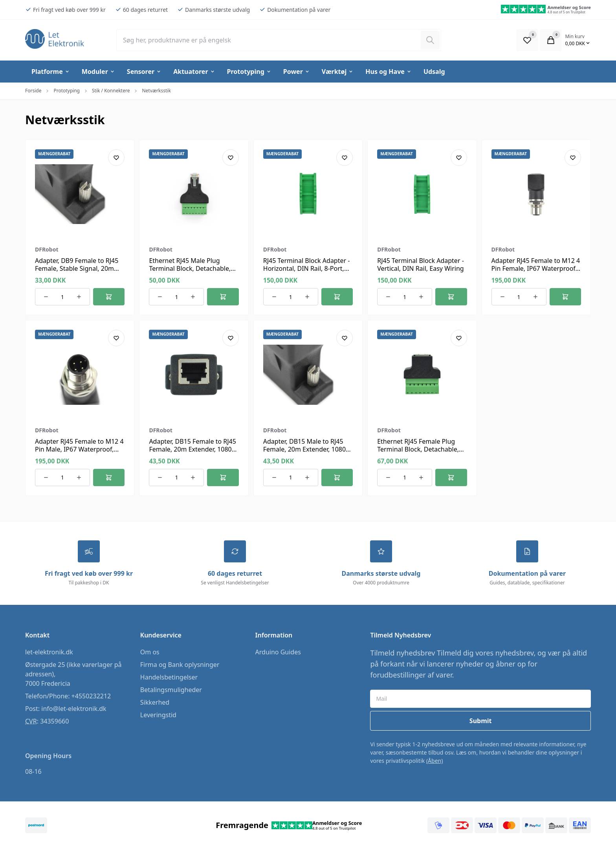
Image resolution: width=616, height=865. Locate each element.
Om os (150, 652)
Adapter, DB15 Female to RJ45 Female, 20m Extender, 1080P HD (192, 449)
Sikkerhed (155, 703)
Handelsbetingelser (169, 678)
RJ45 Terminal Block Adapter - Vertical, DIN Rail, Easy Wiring (421, 264)
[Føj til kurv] (109, 297)
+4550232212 (91, 696)
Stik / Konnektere (111, 91)
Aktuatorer (194, 72)
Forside (33, 91)
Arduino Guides (278, 652)
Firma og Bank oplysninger (180, 665)
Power (297, 72)
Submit (481, 721)
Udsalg (434, 72)
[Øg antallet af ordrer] (79, 297)
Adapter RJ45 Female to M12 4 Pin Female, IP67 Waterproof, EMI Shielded (536, 268)
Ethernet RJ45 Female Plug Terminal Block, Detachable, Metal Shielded (418, 449)
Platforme (51, 72)
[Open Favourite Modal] (527, 40)
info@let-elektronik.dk (74, 709)
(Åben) (435, 761)
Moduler (98, 72)
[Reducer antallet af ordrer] (46, 297)
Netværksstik (156, 91)
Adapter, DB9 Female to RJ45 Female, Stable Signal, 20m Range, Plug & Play (77, 268)
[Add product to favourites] (116, 158)
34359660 (54, 722)
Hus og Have (389, 72)
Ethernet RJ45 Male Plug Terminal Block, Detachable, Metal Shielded (190, 268)
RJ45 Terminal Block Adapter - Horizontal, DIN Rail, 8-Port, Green (307, 268)
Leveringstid (158, 715)
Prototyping (249, 72)
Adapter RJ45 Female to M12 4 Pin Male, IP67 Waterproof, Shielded (79, 449)
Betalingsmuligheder (171, 690)
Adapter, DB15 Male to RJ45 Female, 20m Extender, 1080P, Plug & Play (307, 449)
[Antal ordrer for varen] (62, 297)
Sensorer (144, 72)
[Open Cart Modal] (551, 40)
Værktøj (338, 72)
